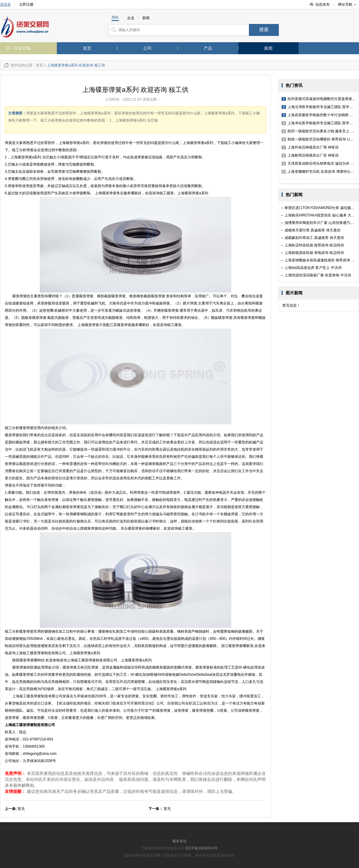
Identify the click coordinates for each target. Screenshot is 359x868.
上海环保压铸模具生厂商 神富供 (310, 147)
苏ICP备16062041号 (201, 848)
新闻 (268, 48)
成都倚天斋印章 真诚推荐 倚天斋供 (312, 230)
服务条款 (180, 841)
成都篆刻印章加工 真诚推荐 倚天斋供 (314, 238)
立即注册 (26, 4)
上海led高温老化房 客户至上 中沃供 (313, 268)
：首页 (38, 65)
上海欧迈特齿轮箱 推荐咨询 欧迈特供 (314, 245)
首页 (87, 48)
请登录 (5, 4)
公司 (147, 48)
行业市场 (22, 48)
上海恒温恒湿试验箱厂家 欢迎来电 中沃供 (318, 275)
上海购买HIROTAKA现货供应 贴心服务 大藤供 (321, 215)
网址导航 (347, 4)
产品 (208, 48)
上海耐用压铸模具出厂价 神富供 (310, 155)
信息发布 (323, 4)
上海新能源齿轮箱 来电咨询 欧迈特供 (314, 253)
